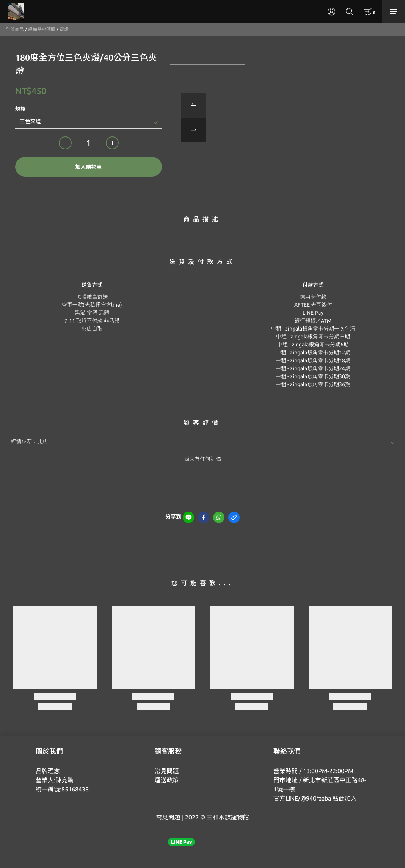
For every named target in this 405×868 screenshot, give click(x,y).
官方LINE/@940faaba (302, 798)
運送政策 (166, 780)
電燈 (64, 29)
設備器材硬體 (42, 29)
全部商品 (15, 29)
